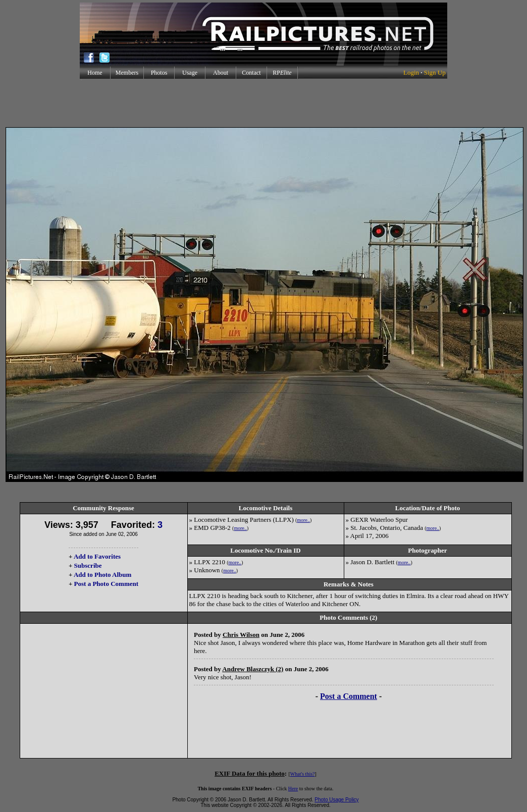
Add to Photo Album (103, 575)
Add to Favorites (97, 556)
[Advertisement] (263, 103)
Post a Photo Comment (106, 584)
